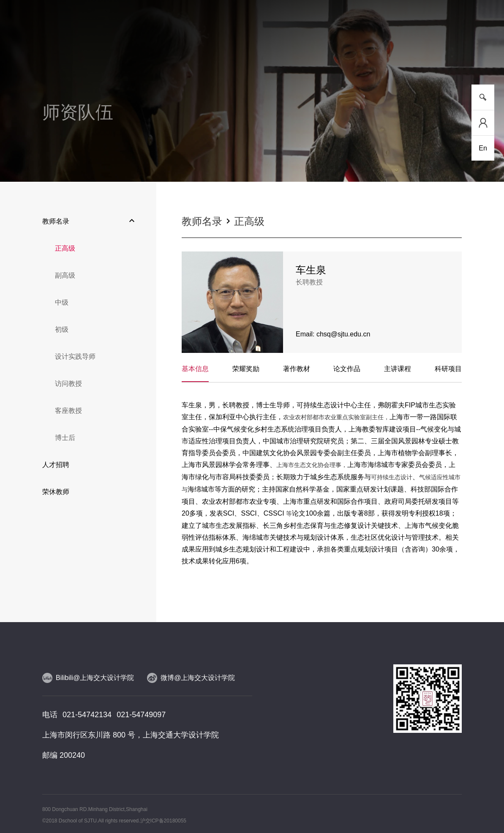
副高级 (65, 275)
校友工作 (410, 55)
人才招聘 (56, 465)
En (483, 148)
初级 (62, 329)
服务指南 (449, 55)
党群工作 (370, 55)
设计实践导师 (75, 356)
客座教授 (68, 411)
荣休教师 (56, 492)
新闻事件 (94, 55)
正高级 (65, 248)
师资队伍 (212, 55)
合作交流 (331, 55)
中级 (62, 302)
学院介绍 (55, 55)
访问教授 (68, 384)
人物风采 (252, 55)
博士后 (65, 438)
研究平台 (173, 55)
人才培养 (134, 55)
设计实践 (292, 55)
